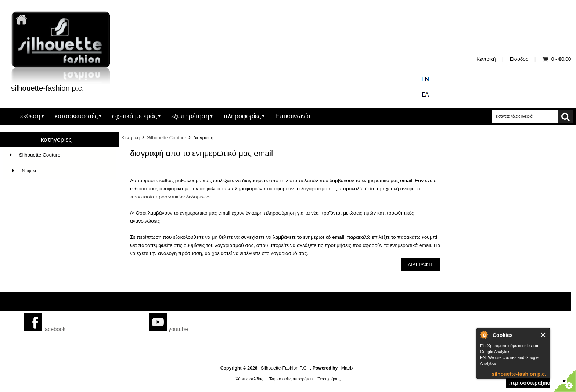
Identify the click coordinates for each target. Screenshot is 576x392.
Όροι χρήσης (329, 379)
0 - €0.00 (557, 59)
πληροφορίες (242, 116)
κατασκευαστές (76, 116)
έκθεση (30, 116)
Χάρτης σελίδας (249, 379)
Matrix (347, 368)
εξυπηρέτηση (190, 116)
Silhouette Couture (167, 138)
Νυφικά (24, 171)
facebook (45, 329)
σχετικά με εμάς (134, 116)
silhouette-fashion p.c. (519, 374)
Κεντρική (486, 59)
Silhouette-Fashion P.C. (284, 368)
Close (543, 335)
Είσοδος (519, 59)
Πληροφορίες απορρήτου (290, 379)
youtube (168, 329)
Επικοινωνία (293, 116)
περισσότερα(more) (530, 383)
